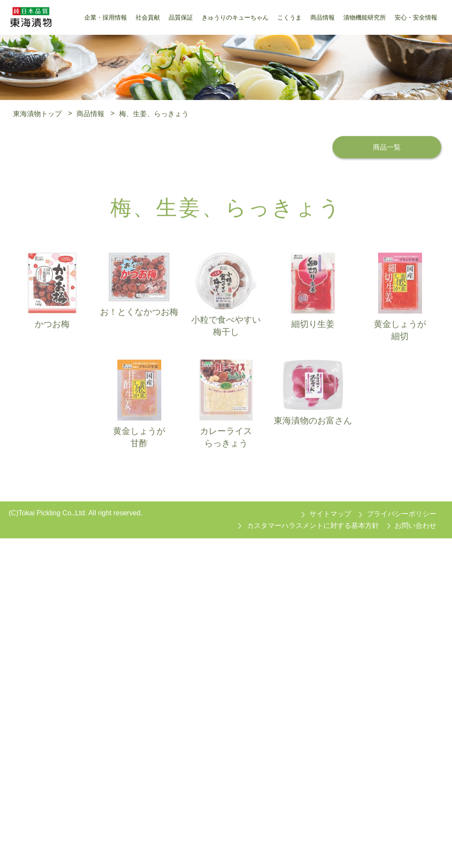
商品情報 (90, 113)
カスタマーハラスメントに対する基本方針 (313, 526)
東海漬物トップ (37, 113)
